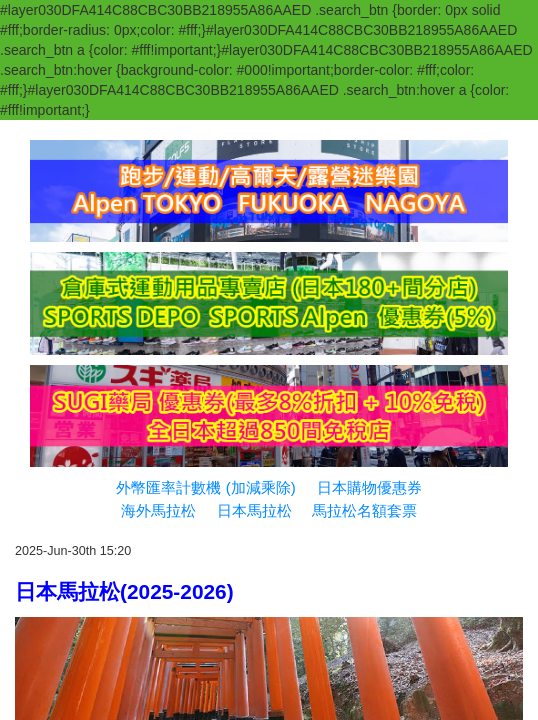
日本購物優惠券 (369, 487)
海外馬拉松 (158, 510)
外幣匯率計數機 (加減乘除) (205, 487)
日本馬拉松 (254, 510)
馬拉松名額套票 (364, 510)
